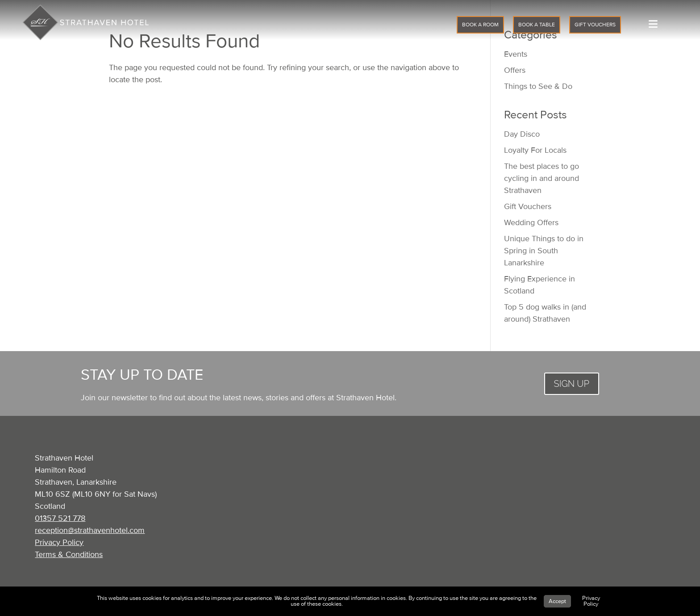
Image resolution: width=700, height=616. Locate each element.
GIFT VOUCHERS (595, 25)
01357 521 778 (60, 518)
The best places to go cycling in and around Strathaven (542, 178)
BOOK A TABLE (537, 25)
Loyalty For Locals (535, 150)
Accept (557, 601)
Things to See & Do (538, 86)
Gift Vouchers (528, 206)
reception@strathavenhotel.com (90, 530)
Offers (515, 70)
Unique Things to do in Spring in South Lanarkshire (544, 251)
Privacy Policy (59, 542)
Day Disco (522, 134)
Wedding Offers (531, 222)
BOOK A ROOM (480, 25)
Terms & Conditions (69, 554)
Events (516, 54)
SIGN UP (572, 384)
